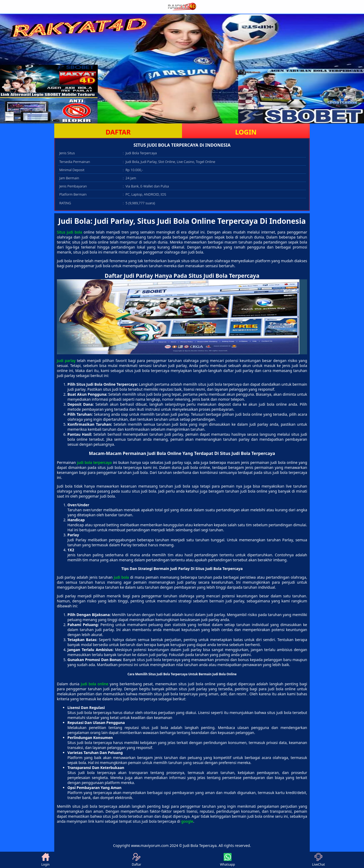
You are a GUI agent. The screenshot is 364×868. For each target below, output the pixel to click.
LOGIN (246, 132)
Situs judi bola (70, 232)
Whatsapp (227, 860)
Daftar (136, 860)
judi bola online (95, 684)
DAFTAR (118, 132)
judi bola (121, 577)
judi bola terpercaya (94, 462)
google (187, 821)
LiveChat (318, 860)
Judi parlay (66, 361)
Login (45, 860)
